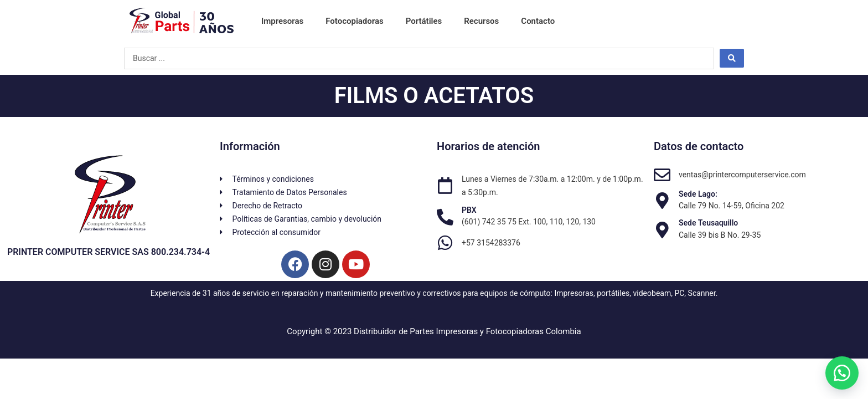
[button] (840, 371)
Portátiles (424, 21)
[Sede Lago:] (662, 201)
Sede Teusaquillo (708, 223)
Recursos (481, 21)
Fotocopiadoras (354, 21)
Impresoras (282, 21)
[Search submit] (732, 58)
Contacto (538, 21)
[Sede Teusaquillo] (662, 230)
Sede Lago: (698, 194)
